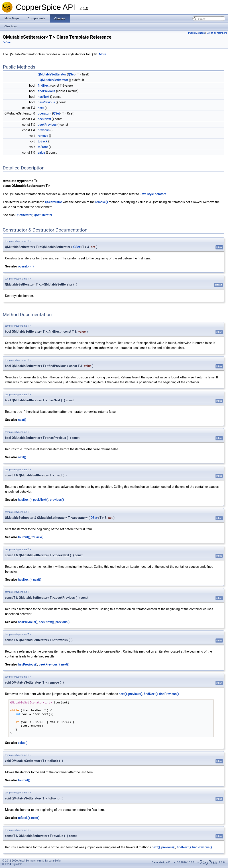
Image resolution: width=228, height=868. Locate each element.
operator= (45, 113)
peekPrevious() (49, 664)
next (41, 108)
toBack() (38, 537)
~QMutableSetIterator (53, 80)
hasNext (44, 97)
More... (104, 54)
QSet (71, 74)
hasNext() (25, 500)
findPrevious (47, 91)
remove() (102, 202)
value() (23, 743)
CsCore (7, 43)
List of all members (217, 33)
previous (44, 130)
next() (22, 420)
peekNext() (41, 500)
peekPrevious (47, 125)
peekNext (44, 119)
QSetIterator (53, 202)
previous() (57, 500)
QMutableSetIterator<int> (31, 703)
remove (43, 136)
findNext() (151, 694)
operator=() (26, 266)
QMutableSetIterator (52, 74)
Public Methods (196, 33)
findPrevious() (169, 694)
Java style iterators (153, 194)
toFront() (24, 537)
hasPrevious (46, 102)
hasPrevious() (28, 622)
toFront (43, 147)
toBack (43, 141)
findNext (44, 86)
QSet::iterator (43, 215)
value (42, 152)
